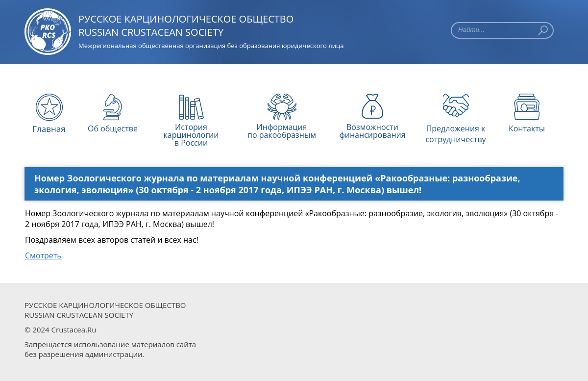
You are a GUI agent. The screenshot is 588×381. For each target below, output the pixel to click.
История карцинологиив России (191, 130)
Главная (49, 129)
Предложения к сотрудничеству (455, 130)
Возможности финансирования (372, 130)
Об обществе (113, 128)
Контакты (527, 128)
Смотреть (43, 255)
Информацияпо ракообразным (282, 130)
